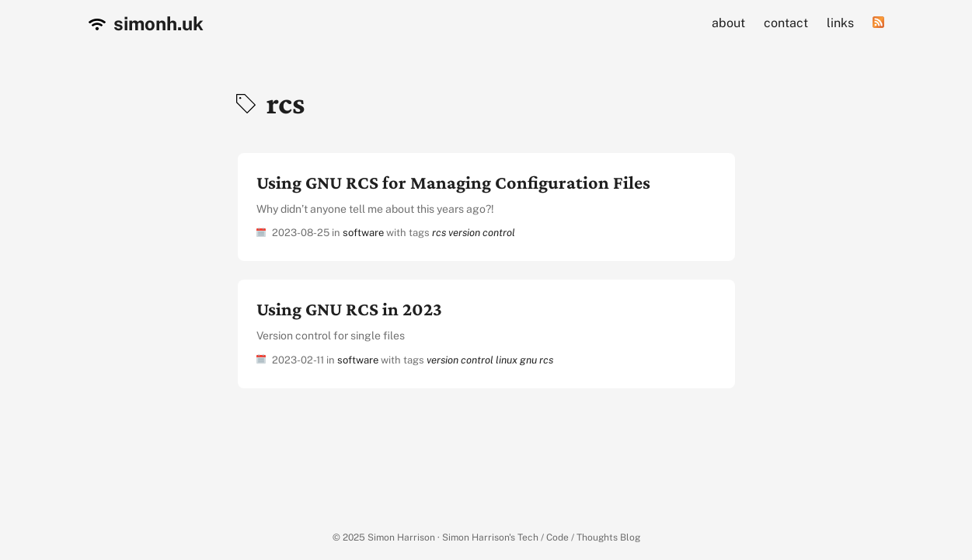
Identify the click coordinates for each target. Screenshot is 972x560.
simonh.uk (146, 23)
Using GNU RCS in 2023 (349, 309)
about (728, 23)
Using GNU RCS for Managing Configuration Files (453, 182)
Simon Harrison (401, 537)
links (840, 23)
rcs (439, 233)
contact (786, 23)
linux (507, 360)
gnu (528, 360)
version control (482, 233)
